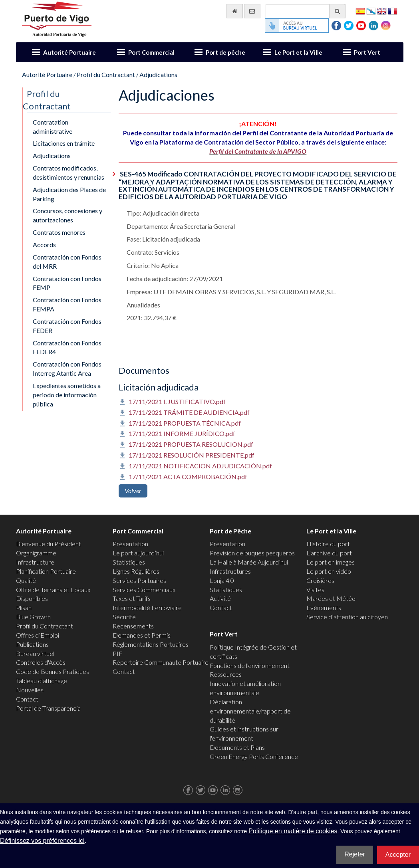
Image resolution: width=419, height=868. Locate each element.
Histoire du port (328, 544)
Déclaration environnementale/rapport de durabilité (250, 711)
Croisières (320, 580)
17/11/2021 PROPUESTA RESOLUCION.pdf (191, 444)
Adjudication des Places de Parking (69, 194)
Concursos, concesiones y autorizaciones (68, 215)
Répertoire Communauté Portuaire (161, 662)
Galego (371, 11)
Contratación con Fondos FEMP (67, 283)
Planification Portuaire (46, 571)
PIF (118, 653)
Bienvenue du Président (49, 544)
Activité (220, 598)
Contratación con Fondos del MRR (67, 262)
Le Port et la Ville (298, 52)
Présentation (130, 544)
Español (360, 11)
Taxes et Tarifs (132, 598)
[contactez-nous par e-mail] (252, 11)
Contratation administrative (53, 127)
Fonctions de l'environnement (250, 665)
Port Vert (367, 52)
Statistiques (129, 562)
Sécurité (124, 617)
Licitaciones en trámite (64, 143)
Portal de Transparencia (48, 708)
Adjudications (158, 74)
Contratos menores (59, 232)
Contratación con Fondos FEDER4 (67, 347)
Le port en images (331, 562)
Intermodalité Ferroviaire (147, 607)
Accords (44, 245)
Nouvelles (30, 690)
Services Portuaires (139, 580)
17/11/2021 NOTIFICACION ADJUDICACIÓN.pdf (200, 466)
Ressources (226, 674)
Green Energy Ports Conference (254, 756)
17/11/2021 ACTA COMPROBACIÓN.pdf (188, 477)
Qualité (26, 580)
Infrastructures (230, 571)
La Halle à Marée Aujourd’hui (249, 562)
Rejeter (355, 854)
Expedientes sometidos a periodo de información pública (67, 395)
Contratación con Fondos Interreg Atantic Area (67, 369)
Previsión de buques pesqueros (252, 553)
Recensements (133, 626)
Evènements (324, 607)
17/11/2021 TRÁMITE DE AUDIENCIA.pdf (189, 412)
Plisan (24, 607)
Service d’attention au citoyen (347, 617)
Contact (27, 699)
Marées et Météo (331, 598)
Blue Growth (33, 617)
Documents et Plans (237, 747)
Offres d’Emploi (38, 635)
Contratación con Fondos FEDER (67, 326)
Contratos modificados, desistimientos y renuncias (69, 172)
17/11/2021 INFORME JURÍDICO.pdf (182, 433)
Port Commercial (151, 52)
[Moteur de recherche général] (306, 11)
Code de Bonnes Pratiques (53, 671)
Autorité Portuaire (70, 52)
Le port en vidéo (329, 571)
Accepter (398, 855)
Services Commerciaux (144, 590)
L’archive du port (329, 553)
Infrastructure (35, 562)
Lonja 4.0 (222, 580)
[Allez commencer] (235, 11)
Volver (133, 490)
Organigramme (36, 553)
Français (393, 11)
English (382, 11)
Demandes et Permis (142, 635)
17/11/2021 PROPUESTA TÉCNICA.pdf (185, 423)
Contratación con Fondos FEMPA (67, 304)
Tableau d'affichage (42, 681)
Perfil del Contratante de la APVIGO (258, 151)
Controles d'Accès (41, 662)
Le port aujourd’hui (138, 553)
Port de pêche (225, 52)
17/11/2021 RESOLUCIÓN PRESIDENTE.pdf (192, 455)
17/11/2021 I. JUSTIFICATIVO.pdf (177, 401)
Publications (32, 644)
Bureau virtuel (35, 653)
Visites (315, 590)
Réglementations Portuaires (151, 644)
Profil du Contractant (106, 74)
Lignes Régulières (136, 571)
